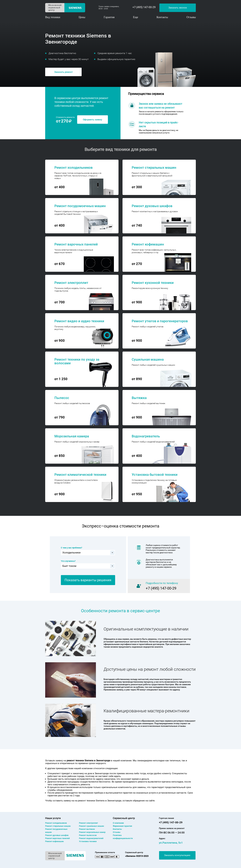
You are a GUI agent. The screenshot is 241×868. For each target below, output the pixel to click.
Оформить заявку (92, 120)
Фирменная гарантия (122, 826)
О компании (118, 823)
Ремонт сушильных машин (91, 826)
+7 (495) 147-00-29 (144, 7)
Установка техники (88, 841)
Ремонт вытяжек (87, 829)
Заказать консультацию (177, 855)
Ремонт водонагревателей (91, 838)
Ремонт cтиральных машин (58, 826)
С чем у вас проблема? (71, 548)
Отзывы (191, 17)
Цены (82, 17)
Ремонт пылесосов (88, 835)
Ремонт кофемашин (54, 841)
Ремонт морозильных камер (92, 832)
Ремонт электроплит (88, 823)
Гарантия (109, 17)
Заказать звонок (178, 8)
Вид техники (53, 17)
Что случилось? (68, 561)
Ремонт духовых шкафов (57, 835)
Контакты (162, 17)
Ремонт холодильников (56, 823)
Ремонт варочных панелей (57, 838)
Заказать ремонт (63, 72)
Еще (135, 17)
